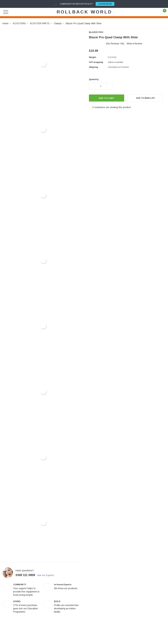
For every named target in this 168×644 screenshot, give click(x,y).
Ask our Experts (47, 575)
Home (5, 23)
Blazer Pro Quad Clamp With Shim (84, 23)
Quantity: (94, 79)
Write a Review (134, 44)
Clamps (58, 23)
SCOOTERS (19, 23)
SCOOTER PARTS (40, 23)
